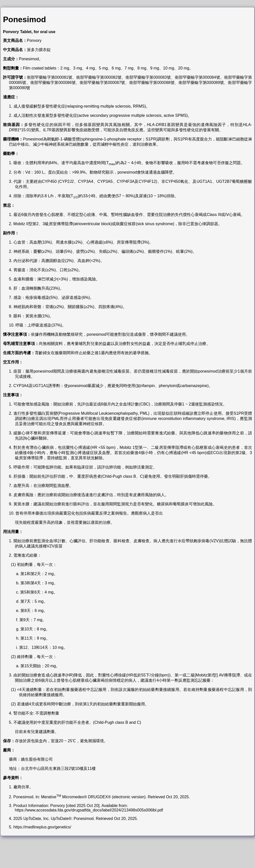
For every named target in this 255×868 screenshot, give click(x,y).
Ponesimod (24, 19)
